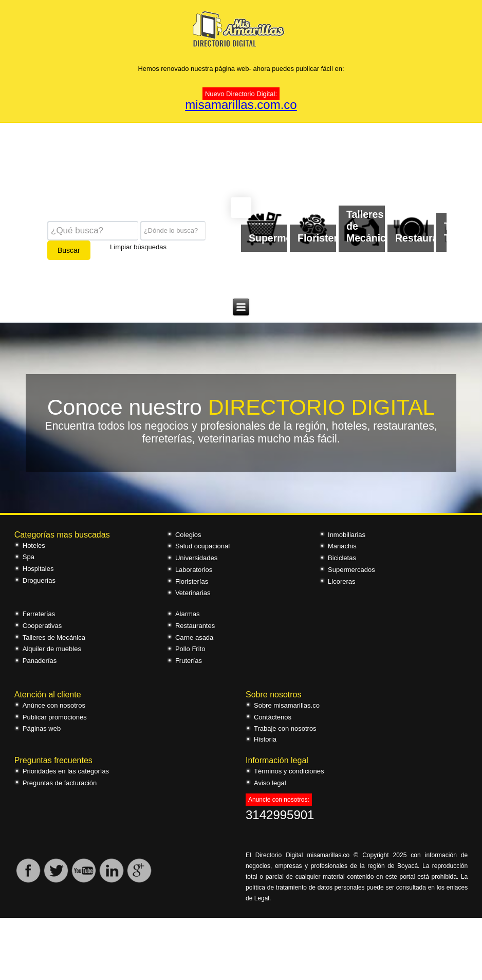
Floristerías (192, 581)
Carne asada (194, 637)
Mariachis (342, 546)
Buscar (69, 250)
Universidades (196, 558)
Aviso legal (270, 783)
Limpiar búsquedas (138, 246)
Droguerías (39, 580)
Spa (29, 557)
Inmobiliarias (347, 535)
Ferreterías (39, 614)
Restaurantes (195, 626)
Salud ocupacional (202, 546)
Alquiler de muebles (52, 649)
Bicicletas (342, 558)
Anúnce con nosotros (54, 705)
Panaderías (40, 661)
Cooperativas (42, 626)
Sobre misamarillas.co (287, 705)
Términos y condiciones (289, 771)
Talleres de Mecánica (54, 637)
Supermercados (351, 570)
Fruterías (189, 661)
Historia (265, 739)
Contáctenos (273, 717)
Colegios (188, 535)
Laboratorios (194, 570)
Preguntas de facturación (60, 783)
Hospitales (38, 569)
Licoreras (341, 581)
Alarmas (188, 614)
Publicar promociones (55, 717)
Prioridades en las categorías (66, 771)
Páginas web (42, 728)
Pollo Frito (190, 649)
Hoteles (34, 546)
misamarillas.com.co (241, 105)
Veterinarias (193, 593)
